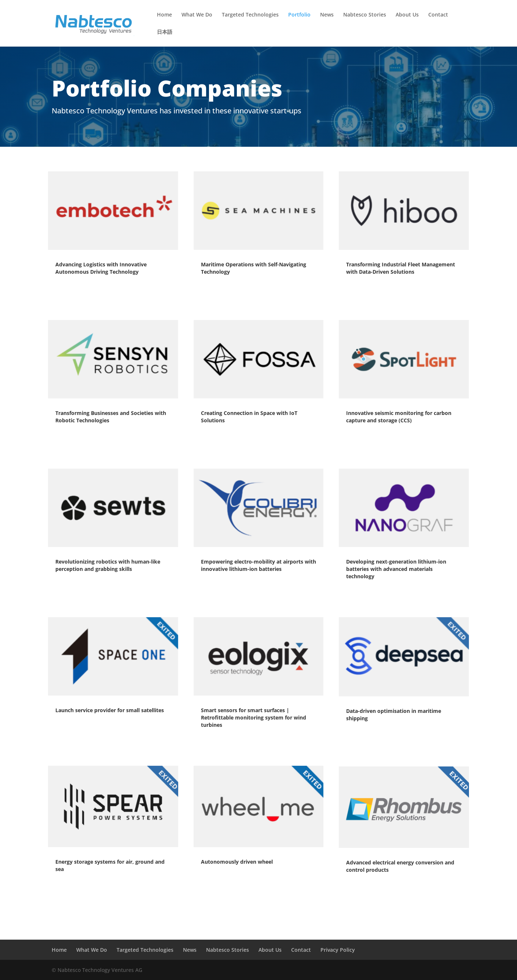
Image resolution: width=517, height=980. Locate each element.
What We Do (197, 15)
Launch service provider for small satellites (110, 710)
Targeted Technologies (250, 15)
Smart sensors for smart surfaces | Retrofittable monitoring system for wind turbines (254, 717)
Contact (438, 15)
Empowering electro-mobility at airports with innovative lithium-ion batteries (258, 565)
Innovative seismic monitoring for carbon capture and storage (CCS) (399, 417)
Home (164, 15)
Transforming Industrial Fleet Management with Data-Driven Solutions (401, 268)
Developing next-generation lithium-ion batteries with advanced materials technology (396, 569)
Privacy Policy (338, 950)
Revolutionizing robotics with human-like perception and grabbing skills (108, 565)
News (327, 15)
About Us (407, 15)
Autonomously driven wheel (237, 862)
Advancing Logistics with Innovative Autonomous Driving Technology (101, 268)
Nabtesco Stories (365, 15)
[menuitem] (165, 38)
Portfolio (299, 15)
